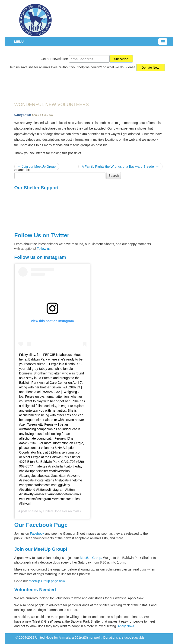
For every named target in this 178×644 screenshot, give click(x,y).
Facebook (37, 534)
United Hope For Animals (61, 511)
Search (114, 176)
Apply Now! (126, 626)
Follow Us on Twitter (42, 235)
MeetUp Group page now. (47, 581)
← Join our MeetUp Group (37, 167)
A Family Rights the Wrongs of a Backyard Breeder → (121, 167)
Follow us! (44, 249)
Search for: (22, 170)
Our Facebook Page (41, 525)
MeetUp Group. (92, 558)
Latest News (43, 115)
